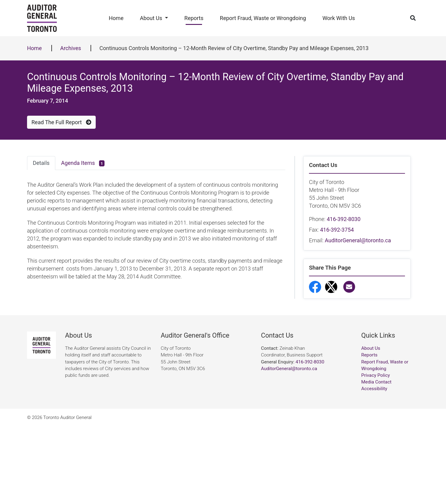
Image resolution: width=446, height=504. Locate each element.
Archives (71, 48)
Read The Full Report (62, 122)
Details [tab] (41, 163)
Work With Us (339, 18)
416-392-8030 (343, 219)
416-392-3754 (337, 230)
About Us (151, 18)
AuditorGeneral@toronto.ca (358, 240)
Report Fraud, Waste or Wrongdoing (263, 18)
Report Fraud (334, 364)
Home (116, 18)
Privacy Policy (376, 453)
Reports (194, 18)
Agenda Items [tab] (83, 163)
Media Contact (376, 460)
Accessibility (374, 467)
